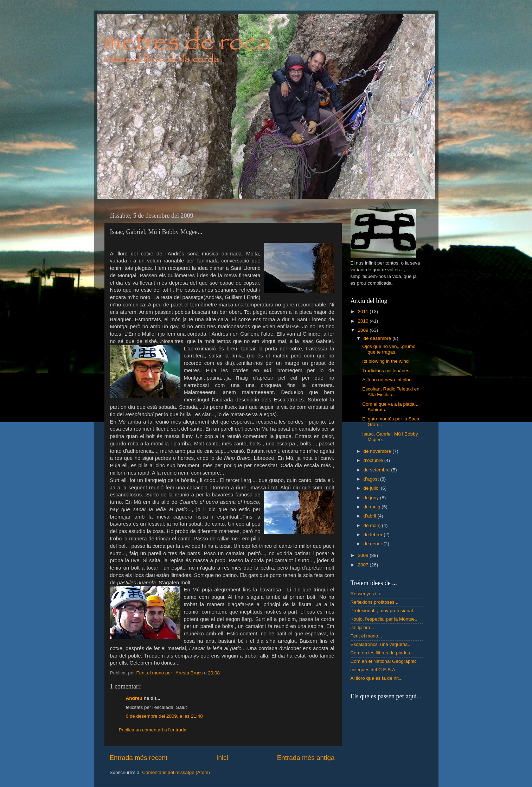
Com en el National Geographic (384, 661)
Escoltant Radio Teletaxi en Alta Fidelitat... (391, 392)
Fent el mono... (366, 636)
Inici (222, 758)
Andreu (134, 698)
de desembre (378, 338)
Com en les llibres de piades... (382, 653)
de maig (373, 507)
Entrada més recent (139, 758)
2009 (364, 330)
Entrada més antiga (306, 758)
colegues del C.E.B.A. (374, 670)
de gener (374, 544)
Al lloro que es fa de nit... (377, 678)
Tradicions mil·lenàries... (388, 371)
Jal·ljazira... (363, 627)
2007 (364, 565)
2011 (364, 312)
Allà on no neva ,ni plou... (389, 380)
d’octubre (374, 460)
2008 (364, 555)
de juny (372, 498)
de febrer (374, 535)
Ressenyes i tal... (369, 594)
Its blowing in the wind (385, 361)
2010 (364, 321)
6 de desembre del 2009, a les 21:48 (164, 716)
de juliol (372, 488)
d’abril (371, 516)
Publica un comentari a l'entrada (153, 730)
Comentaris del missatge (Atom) (176, 772)
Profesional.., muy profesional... (384, 611)
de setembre (377, 470)
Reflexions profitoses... (375, 602)
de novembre (378, 451)
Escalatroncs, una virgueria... (381, 644)
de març (373, 525)
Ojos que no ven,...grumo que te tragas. (389, 349)
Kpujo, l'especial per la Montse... (385, 619)
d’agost (372, 479)
